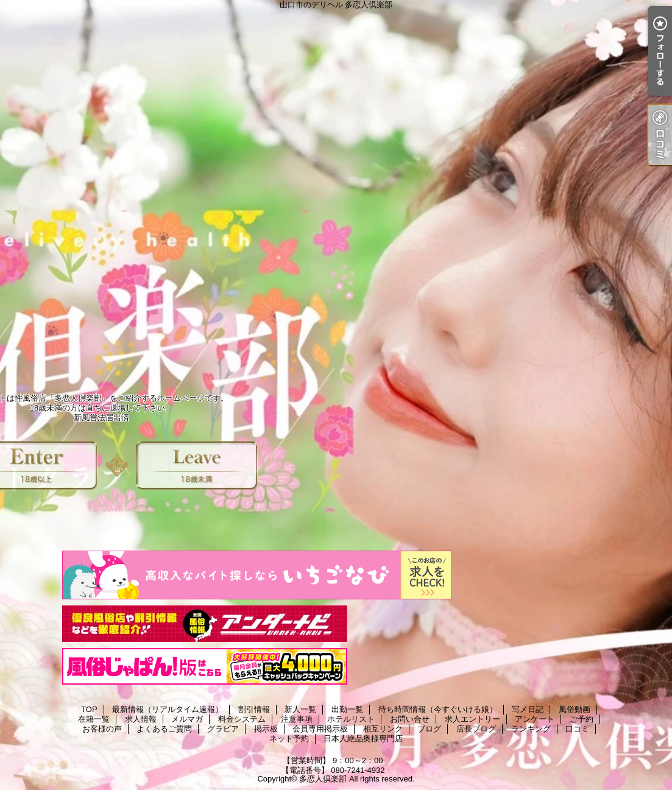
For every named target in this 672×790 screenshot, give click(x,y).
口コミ (577, 729)
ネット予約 (289, 739)
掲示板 (266, 729)
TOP (89, 709)
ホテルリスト (351, 719)
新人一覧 (300, 709)
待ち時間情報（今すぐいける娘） (438, 709)
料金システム (242, 719)
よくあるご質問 (164, 729)
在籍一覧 (94, 719)
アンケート (535, 719)
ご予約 (582, 719)
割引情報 (254, 709)
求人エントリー (472, 719)
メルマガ (187, 719)
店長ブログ (476, 729)
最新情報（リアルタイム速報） (168, 709)
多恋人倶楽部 (323, 779)
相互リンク (383, 729)
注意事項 (297, 719)
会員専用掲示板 (320, 729)
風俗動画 (575, 709)
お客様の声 (102, 729)
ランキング (531, 729)
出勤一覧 (347, 709)
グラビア (223, 729)
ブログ (429, 729)
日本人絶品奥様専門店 (363, 739)
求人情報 (141, 719)
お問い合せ (410, 719)
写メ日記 (528, 709)
